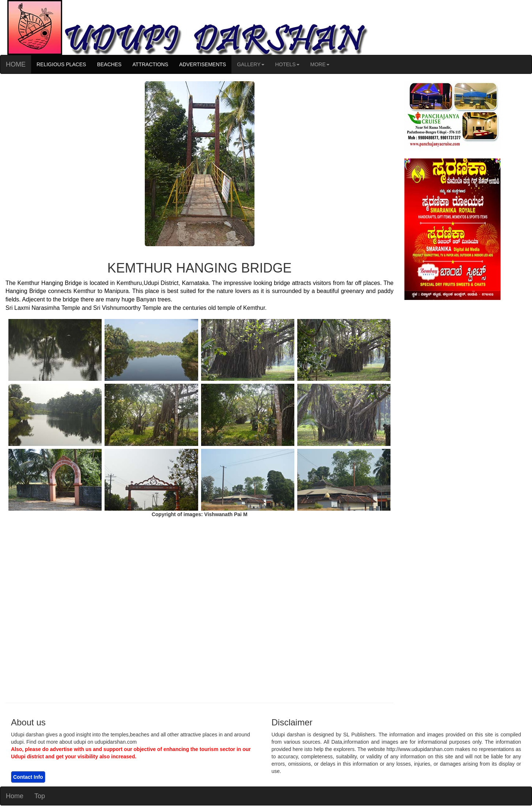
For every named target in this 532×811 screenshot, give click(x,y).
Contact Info (28, 777)
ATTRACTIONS (150, 64)
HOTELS (287, 64)
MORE (320, 64)
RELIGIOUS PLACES (61, 64)
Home (15, 796)
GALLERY (250, 64)
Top (40, 796)
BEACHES (109, 64)
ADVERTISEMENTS (203, 64)
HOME (16, 64)
